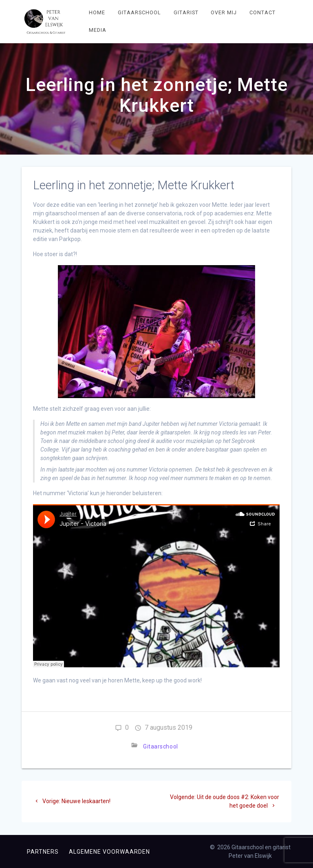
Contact (262, 12)
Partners (43, 852)
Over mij (224, 12)
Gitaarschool (139, 12)
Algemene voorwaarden (109, 852)
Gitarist (186, 12)
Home (97, 12)
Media (98, 30)
